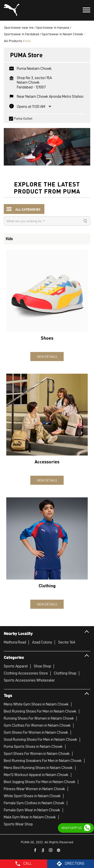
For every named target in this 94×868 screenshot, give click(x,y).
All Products (13, 41)
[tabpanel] (47, 144)
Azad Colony (42, 642)
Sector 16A (67, 642)
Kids (9, 239)
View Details (47, 357)
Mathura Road (15, 642)
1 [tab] (47, 159)
